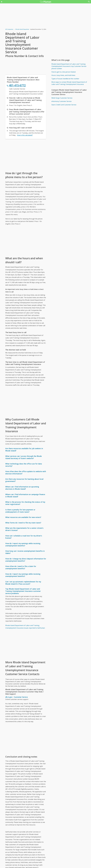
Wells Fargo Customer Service (62, 98)
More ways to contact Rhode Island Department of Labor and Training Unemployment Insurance (69, 83)
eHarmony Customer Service (61, 101)
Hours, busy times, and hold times (63, 75)
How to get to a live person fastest (64, 72)
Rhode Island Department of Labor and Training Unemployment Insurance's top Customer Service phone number (69, 66)
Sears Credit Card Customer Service (64, 105)
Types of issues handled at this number (65, 79)
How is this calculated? (25, 135)
